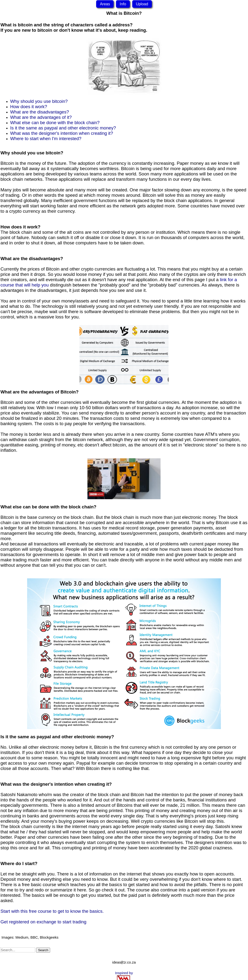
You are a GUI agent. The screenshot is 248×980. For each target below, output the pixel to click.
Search (43, 950)
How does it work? (29, 107)
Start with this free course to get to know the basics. (52, 911)
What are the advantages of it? (41, 117)
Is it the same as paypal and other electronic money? (63, 128)
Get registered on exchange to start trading (43, 922)
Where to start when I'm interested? (46, 139)
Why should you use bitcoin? (39, 101)
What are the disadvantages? (40, 112)
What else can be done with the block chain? (55, 123)
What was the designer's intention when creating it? (62, 133)
